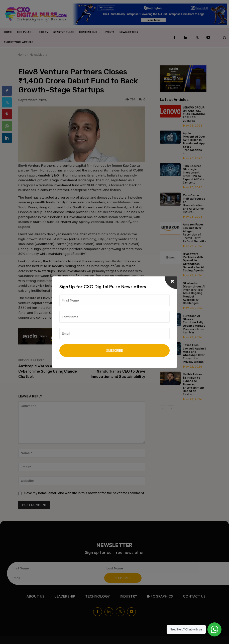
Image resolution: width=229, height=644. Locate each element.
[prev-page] (163, 408)
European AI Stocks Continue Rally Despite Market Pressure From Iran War (194, 324)
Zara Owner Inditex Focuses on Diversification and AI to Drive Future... (194, 203)
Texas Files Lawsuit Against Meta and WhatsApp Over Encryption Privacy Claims (195, 353)
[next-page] (171, 408)
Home (22, 55)
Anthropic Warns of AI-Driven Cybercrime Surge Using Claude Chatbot (48, 371)
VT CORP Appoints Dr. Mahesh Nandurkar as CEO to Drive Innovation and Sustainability (118, 371)
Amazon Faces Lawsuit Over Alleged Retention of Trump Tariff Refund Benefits (195, 233)
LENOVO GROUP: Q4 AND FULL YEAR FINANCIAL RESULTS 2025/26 (194, 114)
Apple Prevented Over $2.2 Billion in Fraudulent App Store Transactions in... (194, 143)
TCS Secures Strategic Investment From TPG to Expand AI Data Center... (194, 174)
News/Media (38, 55)
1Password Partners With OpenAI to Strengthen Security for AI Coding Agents (194, 262)
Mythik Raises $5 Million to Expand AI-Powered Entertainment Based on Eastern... (194, 384)
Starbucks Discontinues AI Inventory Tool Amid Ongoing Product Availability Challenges (194, 292)
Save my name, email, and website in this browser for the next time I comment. (85, 493)
